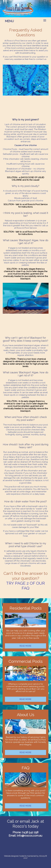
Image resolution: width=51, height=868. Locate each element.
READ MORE (26, 646)
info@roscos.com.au (30, 836)
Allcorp (42, 856)
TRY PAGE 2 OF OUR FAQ (26, 586)
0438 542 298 (30, 832)
